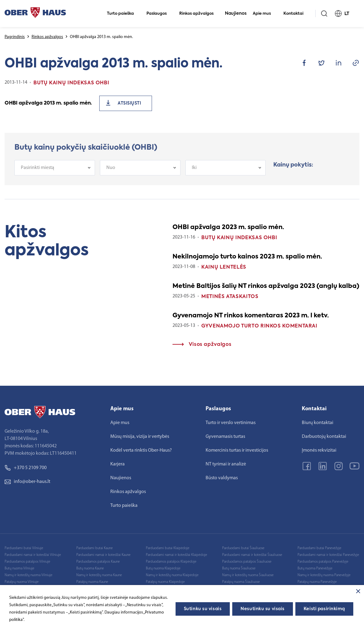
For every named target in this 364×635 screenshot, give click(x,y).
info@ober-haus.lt (27, 482)
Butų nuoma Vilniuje (19, 568)
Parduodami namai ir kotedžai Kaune (103, 555)
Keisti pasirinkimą (324, 609)
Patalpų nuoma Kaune (92, 582)
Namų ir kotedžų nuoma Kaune (99, 575)
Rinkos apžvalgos (199, 14)
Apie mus (264, 14)
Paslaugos (159, 14)
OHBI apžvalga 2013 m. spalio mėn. (48, 103)
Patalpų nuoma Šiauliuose (241, 582)
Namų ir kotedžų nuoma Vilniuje (28, 575)
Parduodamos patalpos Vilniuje (27, 562)
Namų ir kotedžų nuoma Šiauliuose (248, 575)
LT (345, 13)
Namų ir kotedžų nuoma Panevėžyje (324, 575)
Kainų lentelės (224, 267)
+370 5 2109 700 (26, 468)
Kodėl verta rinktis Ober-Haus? (141, 450)
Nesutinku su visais (263, 609)
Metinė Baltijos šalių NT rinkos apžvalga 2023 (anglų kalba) (266, 286)
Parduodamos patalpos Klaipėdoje (171, 562)
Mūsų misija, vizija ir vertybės (140, 437)
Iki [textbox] (194, 172)
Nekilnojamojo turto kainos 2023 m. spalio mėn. (247, 257)
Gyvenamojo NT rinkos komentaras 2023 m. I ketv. (251, 316)
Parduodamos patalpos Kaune (98, 562)
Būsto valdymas (222, 478)
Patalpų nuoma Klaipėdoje (165, 582)
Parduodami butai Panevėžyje (319, 548)
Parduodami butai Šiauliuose (243, 548)
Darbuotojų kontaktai (324, 437)
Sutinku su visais (203, 609)
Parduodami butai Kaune (95, 548)
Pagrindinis (15, 37)
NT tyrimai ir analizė (226, 464)
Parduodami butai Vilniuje (24, 548)
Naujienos (236, 13)
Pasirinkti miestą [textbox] (38, 172)
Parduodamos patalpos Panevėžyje (323, 562)
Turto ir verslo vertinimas (231, 423)
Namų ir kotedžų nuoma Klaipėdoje (172, 575)
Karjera (118, 464)
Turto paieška (123, 14)
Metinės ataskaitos (230, 297)
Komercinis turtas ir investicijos (237, 450)
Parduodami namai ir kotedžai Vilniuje (33, 555)
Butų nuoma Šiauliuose (239, 568)
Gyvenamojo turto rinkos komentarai (259, 326)
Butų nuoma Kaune (90, 568)
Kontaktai (296, 14)
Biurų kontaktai (318, 423)
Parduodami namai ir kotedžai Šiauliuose (252, 555)
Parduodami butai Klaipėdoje (168, 548)
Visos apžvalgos (202, 345)
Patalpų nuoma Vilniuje (22, 582)
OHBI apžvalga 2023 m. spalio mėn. (228, 228)
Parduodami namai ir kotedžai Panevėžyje (328, 555)
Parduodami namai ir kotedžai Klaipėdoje (176, 555)
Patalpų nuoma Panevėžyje (317, 582)
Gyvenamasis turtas (225, 437)
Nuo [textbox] (111, 172)
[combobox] (55, 172)
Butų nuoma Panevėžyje (315, 568)
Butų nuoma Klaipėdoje (163, 568)
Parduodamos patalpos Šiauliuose (247, 562)
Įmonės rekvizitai (319, 450)
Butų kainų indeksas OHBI (239, 238)
